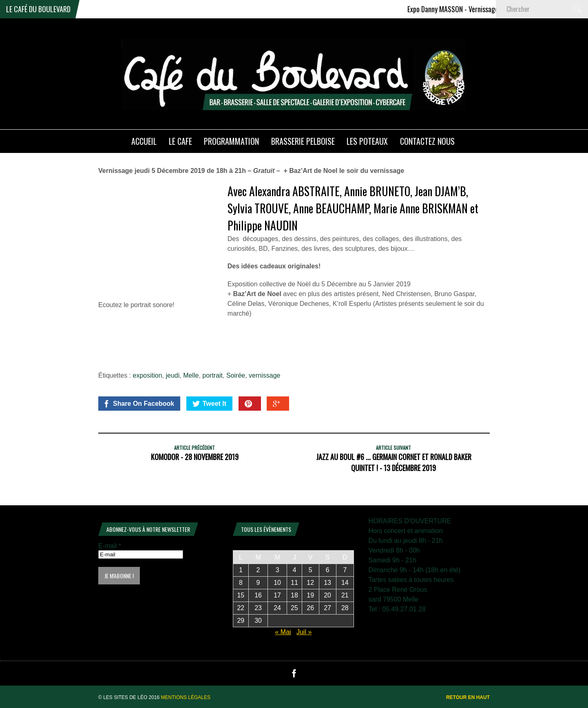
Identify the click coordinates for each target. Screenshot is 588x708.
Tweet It (209, 404)
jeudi (172, 375)
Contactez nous (427, 141)
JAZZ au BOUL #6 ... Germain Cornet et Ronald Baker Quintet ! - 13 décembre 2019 (394, 462)
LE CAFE (180, 141)
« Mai (283, 632)
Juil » (304, 632)
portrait (212, 375)
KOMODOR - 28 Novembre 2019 (195, 457)
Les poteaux (367, 141)
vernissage (264, 375)
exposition (148, 375)
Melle (191, 375)
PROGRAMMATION (231, 141)
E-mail (110, 546)
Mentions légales (186, 697)
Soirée (236, 375)
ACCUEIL (144, 141)
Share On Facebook (138, 404)
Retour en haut (468, 697)
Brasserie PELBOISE (303, 141)
